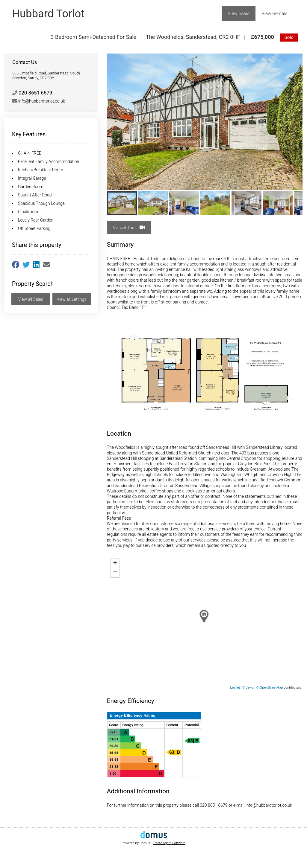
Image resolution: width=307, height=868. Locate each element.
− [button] (115, 573)
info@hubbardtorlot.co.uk (269, 805)
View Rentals (275, 13)
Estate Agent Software (169, 843)
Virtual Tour (129, 228)
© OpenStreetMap (270, 687)
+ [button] (115, 564)
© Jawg (248, 687)
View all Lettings (72, 299)
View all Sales (30, 299)
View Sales (239, 13)
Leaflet (235, 687)
